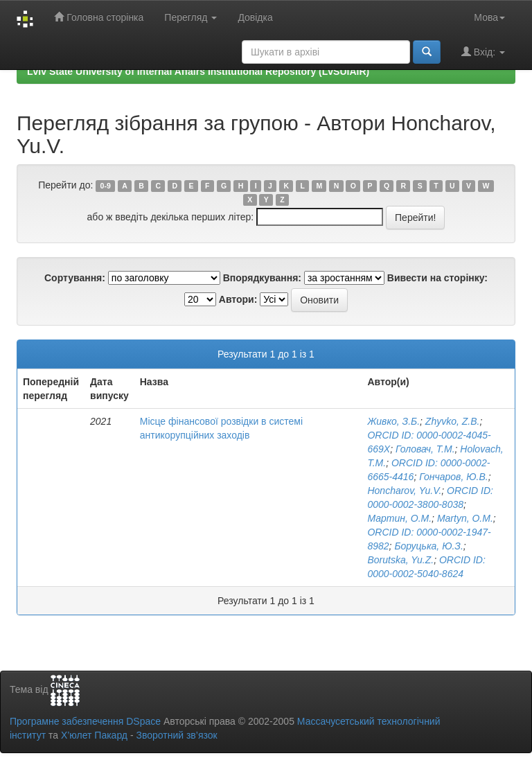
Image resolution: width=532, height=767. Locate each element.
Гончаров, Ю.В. (453, 477)
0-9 (106, 186)
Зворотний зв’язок (176, 735)
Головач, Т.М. (425, 449)
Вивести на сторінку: (437, 278)
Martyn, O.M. (465, 518)
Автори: (238, 299)
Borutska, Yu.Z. (400, 560)
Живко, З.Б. (393, 421)
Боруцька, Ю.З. (428, 546)
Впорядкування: (262, 278)
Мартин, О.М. (399, 518)
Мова (489, 17)
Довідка (255, 17)
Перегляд (190, 17)
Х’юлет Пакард (94, 735)
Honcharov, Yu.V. (404, 491)
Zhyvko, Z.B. (453, 421)
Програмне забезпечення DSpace (85, 721)
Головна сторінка (99, 17)
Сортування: (75, 278)
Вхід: (483, 52)
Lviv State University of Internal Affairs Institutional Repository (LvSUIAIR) (198, 71)
